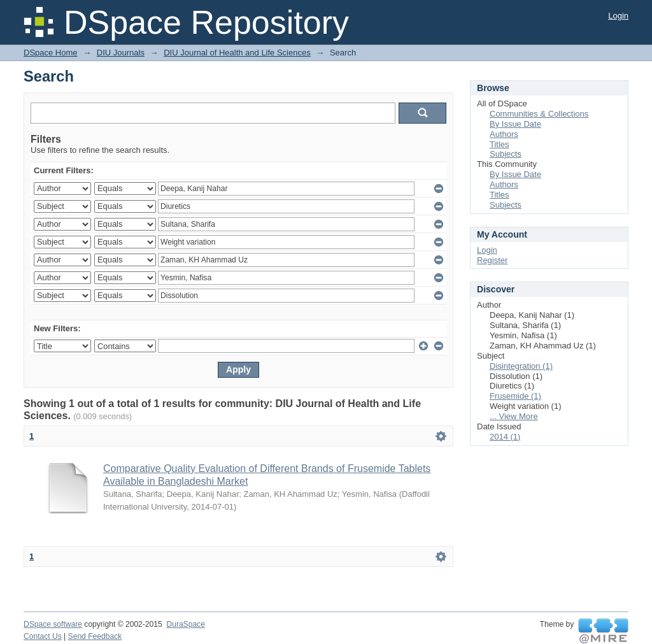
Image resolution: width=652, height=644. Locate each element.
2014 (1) (505, 437)
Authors (504, 134)
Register (492, 260)
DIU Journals (121, 53)
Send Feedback (95, 636)
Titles (500, 144)
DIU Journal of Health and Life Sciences (237, 53)
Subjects (506, 154)
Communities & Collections (539, 114)
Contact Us (43, 636)
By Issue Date (515, 124)
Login (618, 16)
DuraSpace (185, 624)
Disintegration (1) (521, 366)
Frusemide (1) (515, 396)
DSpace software (53, 624)
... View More (514, 416)
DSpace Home (51, 53)
